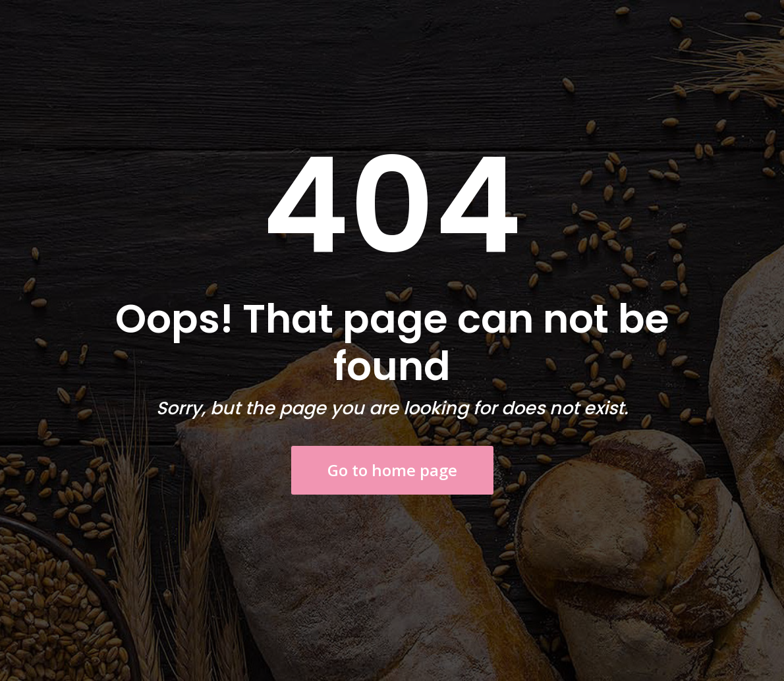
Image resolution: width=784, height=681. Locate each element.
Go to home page (392, 470)
